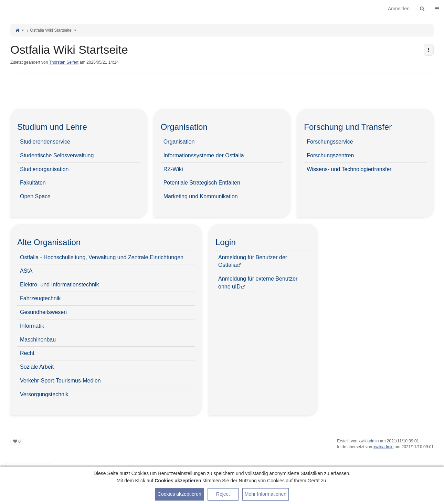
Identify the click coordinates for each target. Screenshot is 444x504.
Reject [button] (223, 494)
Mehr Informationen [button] (266, 494)
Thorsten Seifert (64, 62)
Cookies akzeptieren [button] (179, 494)
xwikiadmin (369, 441)
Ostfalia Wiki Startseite (51, 30)
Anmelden (399, 9)
